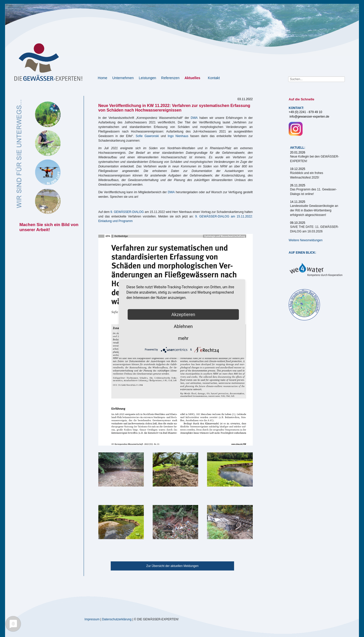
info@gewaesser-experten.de (309, 117)
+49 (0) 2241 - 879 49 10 (305, 112)
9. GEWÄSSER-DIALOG (127, 212)
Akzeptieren (183, 314)
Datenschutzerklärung (117, 619)
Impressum (92, 619)
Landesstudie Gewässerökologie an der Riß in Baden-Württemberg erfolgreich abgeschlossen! (314, 210)
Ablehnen (183, 326)
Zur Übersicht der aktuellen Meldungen (173, 566)
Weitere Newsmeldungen (306, 240)
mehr (183, 338)
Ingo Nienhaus (178, 136)
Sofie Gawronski (147, 136)
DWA (194, 118)
